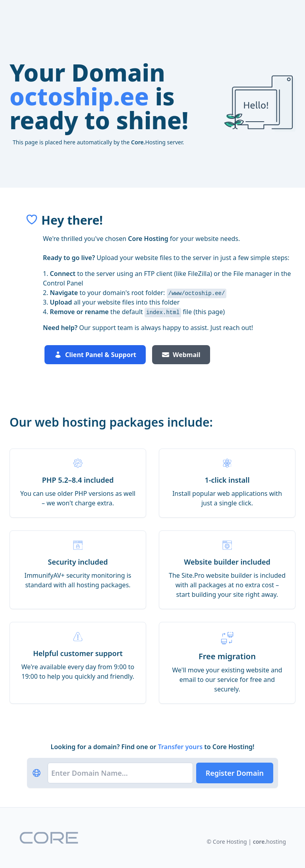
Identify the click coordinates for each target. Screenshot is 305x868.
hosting (269, 842)
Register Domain (235, 773)
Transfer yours (181, 747)
